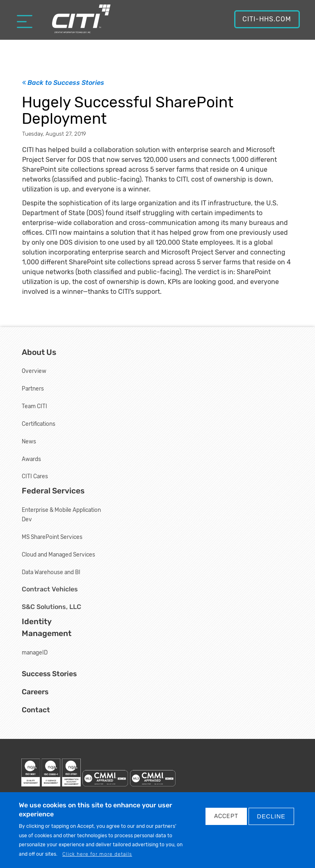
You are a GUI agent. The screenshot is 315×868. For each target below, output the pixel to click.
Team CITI (34, 406)
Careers (35, 692)
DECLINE (271, 821)
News (29, 441)
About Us (39, 352)
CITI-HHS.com (267, 19)
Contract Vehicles (50, 589)
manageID (35, 652)
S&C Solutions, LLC (51, 607)
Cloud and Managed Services (58, 554)
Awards (31, 459)
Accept (226, 821)
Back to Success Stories (63, 83)
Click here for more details (97, 859)
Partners (33, 389)
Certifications (39, 424)
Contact (36, 710)
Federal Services (53, 491)
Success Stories (49, 674)
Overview (34, 371)
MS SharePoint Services (52, 537)
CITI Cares (35, 476)
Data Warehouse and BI (51, 572)
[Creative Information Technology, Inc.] (81, 23)
